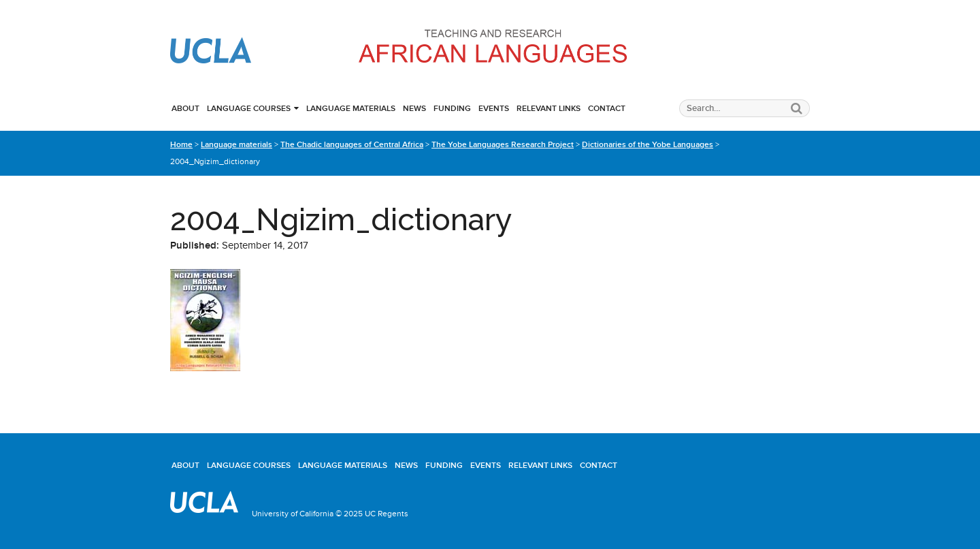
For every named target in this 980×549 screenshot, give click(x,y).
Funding (452, 108)
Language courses (249, 108)
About (185, 108)
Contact (607, 108)
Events (494, 108)
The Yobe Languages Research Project (503, 144)
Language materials (351, 108)
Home (181, 144)
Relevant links (549, 108)
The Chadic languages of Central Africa (352, 144)
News (414, 108)
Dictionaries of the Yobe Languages (648, 144)
